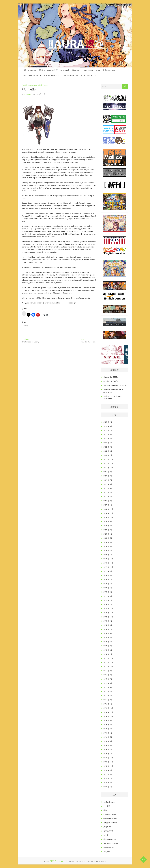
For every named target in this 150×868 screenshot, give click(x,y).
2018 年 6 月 (108, 633)
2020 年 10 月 (109, 517)
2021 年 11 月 (109, 463)
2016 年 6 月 (108, 733)
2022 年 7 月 (108, 430)
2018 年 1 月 (108, 654)
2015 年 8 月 (108, 774)
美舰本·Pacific (109, 70)
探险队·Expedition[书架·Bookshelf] (54, 70)
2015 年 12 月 (109, 758)
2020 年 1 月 (108, 555)
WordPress (102, 861)
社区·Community (110, 839)
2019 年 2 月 (108, 600)
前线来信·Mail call (92, 70)
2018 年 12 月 (109, 609)
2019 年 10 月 (109, 567)
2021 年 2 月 (108, 501)
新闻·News (107, 827)
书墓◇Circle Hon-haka (59, 861)
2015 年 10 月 (109, 766)
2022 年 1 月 (108, 455)
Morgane (27, 94)
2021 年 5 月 (108, 488)
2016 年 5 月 (108, 737)
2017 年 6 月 (108, 683)
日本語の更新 (108, 831)
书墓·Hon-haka (29, 70)
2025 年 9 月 (108, 422)
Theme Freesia (84, 861)
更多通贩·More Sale (52, 75)
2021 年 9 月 (108, 472)
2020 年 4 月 (108, 542)
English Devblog (109, 802)
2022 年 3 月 (108, 447)
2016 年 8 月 (108, 725)
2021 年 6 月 (108, 484)
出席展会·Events (110, 814)
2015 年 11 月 (109, 762)
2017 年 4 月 (108, 691)
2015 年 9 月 (108, 770)
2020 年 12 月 (109, 509)
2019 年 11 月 (109, 563)
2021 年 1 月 (108, 505)
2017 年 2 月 (108, 700)
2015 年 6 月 (108, 783)
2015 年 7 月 (108, 779)
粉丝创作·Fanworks (111, 843)
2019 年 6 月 (108, 584)
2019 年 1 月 (108, 604)
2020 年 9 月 (108, 522)
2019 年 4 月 (108, 592)
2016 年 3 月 (108, 745)
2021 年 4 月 (108, 493)
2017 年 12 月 (109, 658)
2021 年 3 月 (108, 497)
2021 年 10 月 (109, 468)
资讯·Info (75, 70)
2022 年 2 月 (108, 451)
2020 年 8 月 (108, 526)
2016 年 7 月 (108, 729)
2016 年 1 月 (108, 754)
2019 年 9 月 (108, 571)
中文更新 (107, 806)
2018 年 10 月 (109, 617)
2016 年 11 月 (109, 712)
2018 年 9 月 (108, 621)
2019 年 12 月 (109, 559)
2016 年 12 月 (109, 708)
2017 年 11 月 (109, 662)
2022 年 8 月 (108, 426)
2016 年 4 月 (108, 741)
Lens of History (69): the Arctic (115, 385)
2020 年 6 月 (108, 534)
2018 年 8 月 (108, 625)
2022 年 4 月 (108, 443)
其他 (105, 810)
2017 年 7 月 (108, 679)
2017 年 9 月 (108, 671)
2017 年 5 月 (108, 687)
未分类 (106, 835)
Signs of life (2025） (111, 377)
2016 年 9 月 (108, 720)
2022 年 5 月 (108, 439)
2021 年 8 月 (108, 476)
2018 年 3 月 (108, 646)
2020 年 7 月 (108, 530)
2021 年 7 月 (108, 480)
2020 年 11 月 (109, 513)
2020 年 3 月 (108, 546)
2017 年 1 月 (108, 704)
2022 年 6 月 (108, 435)
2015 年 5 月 (108, 787)
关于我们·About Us (88, 75)
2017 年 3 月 (108, 696)
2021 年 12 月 (109, 459)
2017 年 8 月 (108, 675)
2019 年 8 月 (108, 575)
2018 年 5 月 (108, 638)
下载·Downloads (71, 75)
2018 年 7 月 (108, 629)
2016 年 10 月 (109, 716)
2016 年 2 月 (108, 749)
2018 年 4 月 (108, 642)
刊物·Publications (31, 75)
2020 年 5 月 (108, 538)
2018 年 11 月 (109, 613)
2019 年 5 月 (108, 588)
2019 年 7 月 (108, 580)
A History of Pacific (111, 381)
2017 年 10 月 (109, 667)
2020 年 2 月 (108, 550)
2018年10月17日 (39, 94)
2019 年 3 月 (108, 596)
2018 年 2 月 (108, 650)
